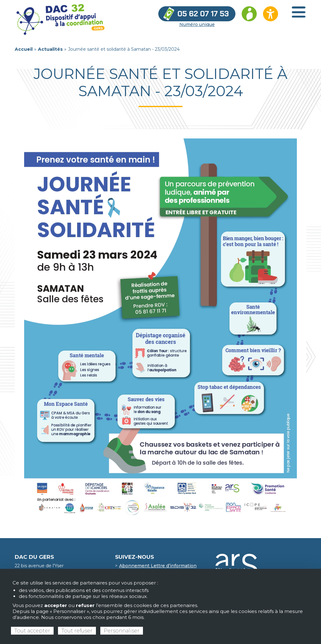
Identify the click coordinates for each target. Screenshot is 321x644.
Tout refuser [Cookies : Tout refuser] (77, 631)
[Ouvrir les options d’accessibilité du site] (271, 14)
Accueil (24, 49)
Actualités (50, 49)
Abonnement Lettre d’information (158, 566)
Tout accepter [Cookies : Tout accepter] (32, 631)
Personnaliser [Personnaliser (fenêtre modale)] (122, 631)
